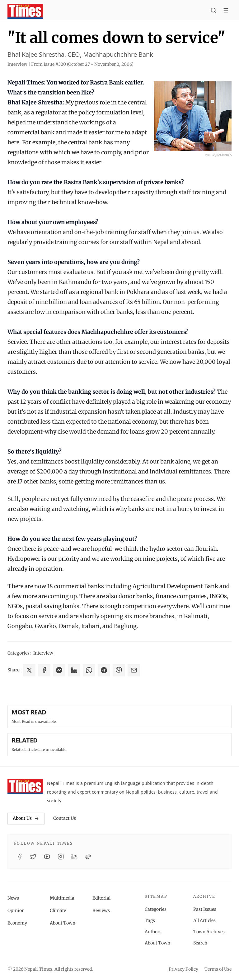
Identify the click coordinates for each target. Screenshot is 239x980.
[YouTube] (47, 857)
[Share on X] (29, 670)
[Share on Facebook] (44, 670)
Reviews (101, 910)
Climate (58, 910)
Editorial (101, 898)
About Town (63, 923)
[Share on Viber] (119, 670)
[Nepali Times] (25, 786)
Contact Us (65, 818)
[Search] (213, 11)
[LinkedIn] (74, 857)
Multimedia (62, 898)
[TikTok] (88, 857)
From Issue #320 (82, 64)
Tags (150, 920)
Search (200, 943)
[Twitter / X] (33, 857)
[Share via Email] (134, 670)
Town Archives (209, 932)
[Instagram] (61, 857)
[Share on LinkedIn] (74, 670)
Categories (156, 909)
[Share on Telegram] (104, 670)
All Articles (204, 920)
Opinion (16, 910)
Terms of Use (218, 969)
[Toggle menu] (226, 11)
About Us (26, 818)
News (13, 898)
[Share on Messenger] (59, 670)
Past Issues (205, 909)
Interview (43, 653)
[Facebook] (20, 857)
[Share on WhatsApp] (89, 670)
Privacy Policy (183, 969)
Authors (153, 932)
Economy (17, 923)
